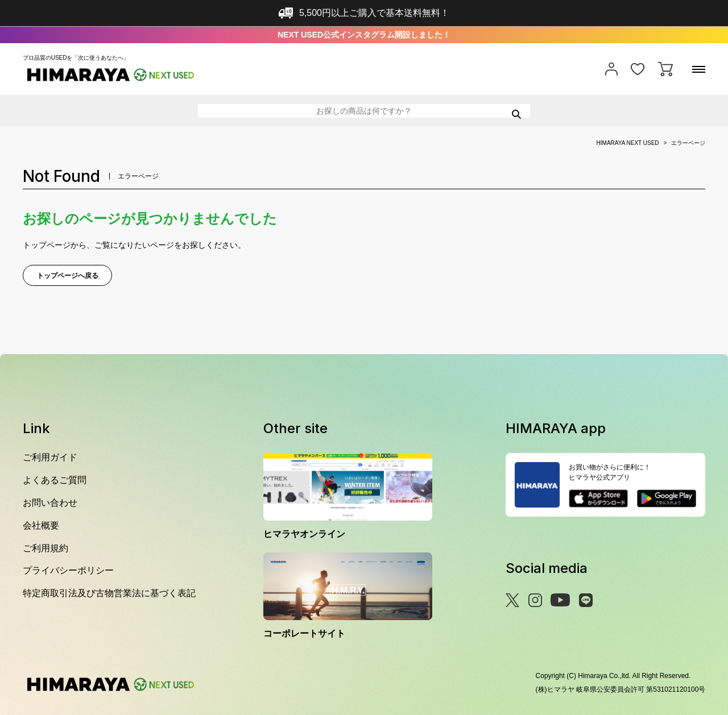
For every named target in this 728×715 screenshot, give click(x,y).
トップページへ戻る (68, 276)
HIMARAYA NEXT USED (628, 143)
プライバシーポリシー (68, 570)
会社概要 (41, 525)
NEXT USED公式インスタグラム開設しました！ (364, 35)
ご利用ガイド (50, 457)
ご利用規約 (45, 548)
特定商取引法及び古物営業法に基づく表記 (109, 593)
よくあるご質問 (55, 480)
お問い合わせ (50, 503)
